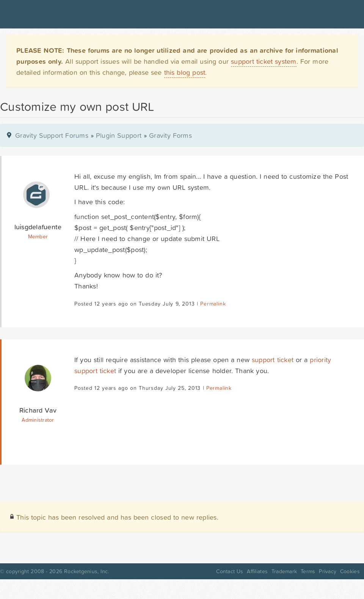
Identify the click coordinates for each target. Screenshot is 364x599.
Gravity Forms (170, 135)
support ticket (273, 360)
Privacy (328, 571)
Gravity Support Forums (52, 135)
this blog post (185, 72)
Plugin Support (119, 135)
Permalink (213, 304)
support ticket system (264, 61)
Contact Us (230, 571)
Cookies (350, 571)
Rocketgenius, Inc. (86, 571)
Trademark (284, 571)
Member (38, 236)
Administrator (38, 420)
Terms (308, 571)
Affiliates (257, 571)
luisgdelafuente (38, 227)
